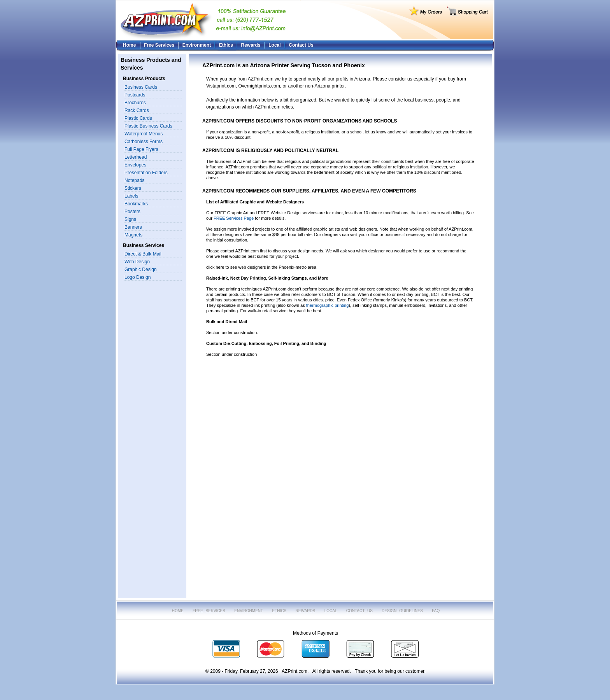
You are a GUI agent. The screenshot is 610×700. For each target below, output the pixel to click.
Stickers (133, 188)
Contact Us (301, 45)
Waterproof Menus (144, 134)
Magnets (133, 235)
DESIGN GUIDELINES (402, 611)
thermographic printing (327, 305)
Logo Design (138, 277)
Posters (132, 212)
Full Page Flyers (141, 149)
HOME (178, 611)
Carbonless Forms (144, 142)
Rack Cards (137, 110)
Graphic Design (141, 269)
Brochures (135, 103)
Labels (131, 196)
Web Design (137, 262)
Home (129, 45)
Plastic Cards (138, 118)
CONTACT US (359, 611)
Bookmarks (136, 204)
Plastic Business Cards (148, 126)
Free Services (159, 45)
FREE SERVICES (209, 611)
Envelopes (135, 165)
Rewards (251, 45)
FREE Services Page (234, 218)
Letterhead (136, 157)
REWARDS (306, 611)
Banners (133, 227)
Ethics (226, 45)
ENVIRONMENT (249, 611)
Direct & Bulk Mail (143, 254)
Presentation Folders (146, 173)
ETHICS (280, 611)
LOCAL (331, 611)
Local (274, 45)
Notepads (134, 180)
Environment (197, 45)
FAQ (436, 611)
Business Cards (141, 87)
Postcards (135, 95)
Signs (130, 219)
